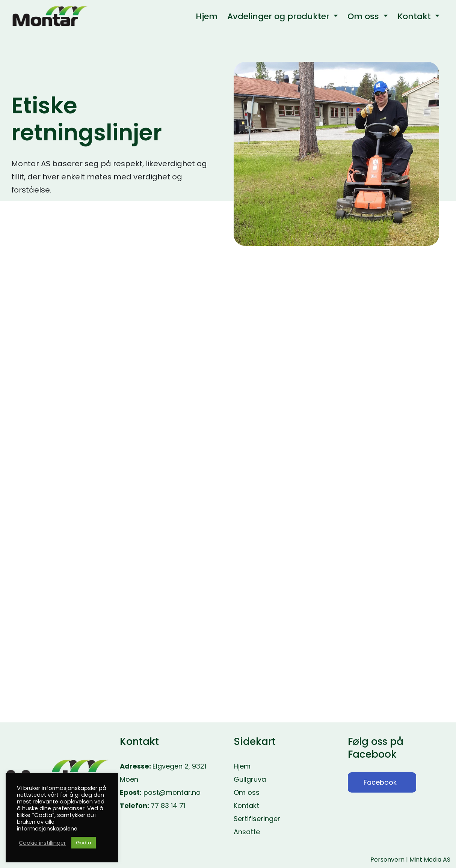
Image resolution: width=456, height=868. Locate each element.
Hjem (242, 766)
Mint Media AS (430, 860)
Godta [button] (84, 843)
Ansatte (247, 832)
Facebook (380, 782)
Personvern (387, 860)
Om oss (247, 792)
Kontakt (246, 806)
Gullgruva (250, 779)
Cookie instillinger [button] (42, 843)
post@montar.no (172, 792)
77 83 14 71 (168, 806)
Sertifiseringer (257, 819)
